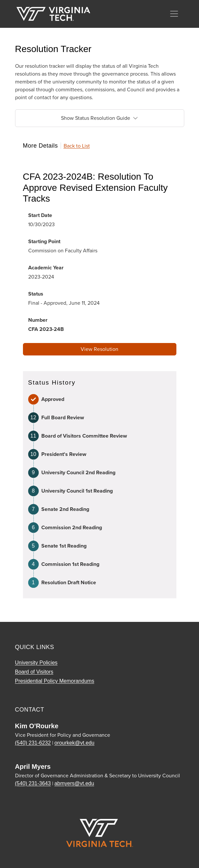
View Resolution (99, 349)
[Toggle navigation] (174, 14)
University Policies (36, 663)
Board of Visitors (34, 672)
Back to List (77, 146)
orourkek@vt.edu (74, 743)
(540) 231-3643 (33, 783)
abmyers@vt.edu (74, 783)
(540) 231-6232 (33, 743)
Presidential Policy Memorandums (55, 681)
